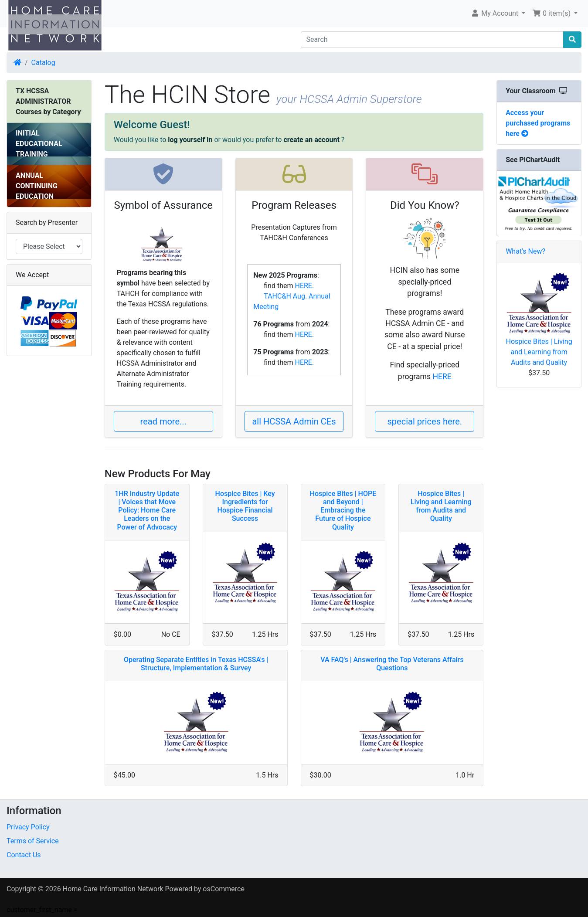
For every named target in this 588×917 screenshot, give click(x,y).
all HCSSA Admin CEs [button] (294, 421)
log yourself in (190, 140)
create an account (311, 140)
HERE (442, 377)
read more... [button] (163, 421)
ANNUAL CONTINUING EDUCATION (37, 186)
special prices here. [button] (425, 421)
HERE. (304, 286)
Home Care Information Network (113, 889)
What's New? (525, 251)
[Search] (432, 40)
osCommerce (224, 889)
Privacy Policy (28, 827)
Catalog (43, 63)
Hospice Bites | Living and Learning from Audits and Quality (539, 352)
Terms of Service (33, 841)
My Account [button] (495, 13)
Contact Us (24, 855)
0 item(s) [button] (552, 13)
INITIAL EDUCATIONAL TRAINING (39, 144)
